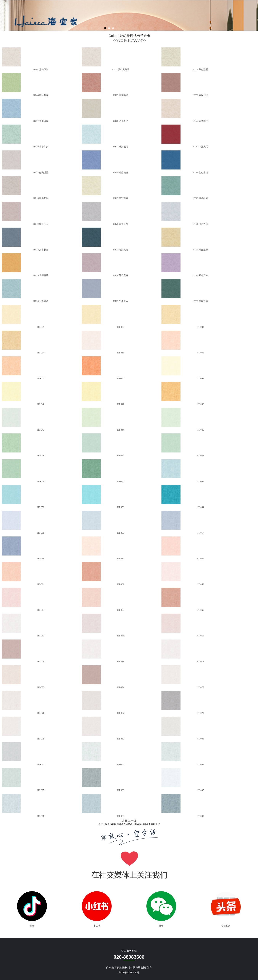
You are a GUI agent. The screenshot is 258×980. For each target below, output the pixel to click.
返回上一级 (129, 821)
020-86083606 (129, 957)
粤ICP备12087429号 (129, 973)
